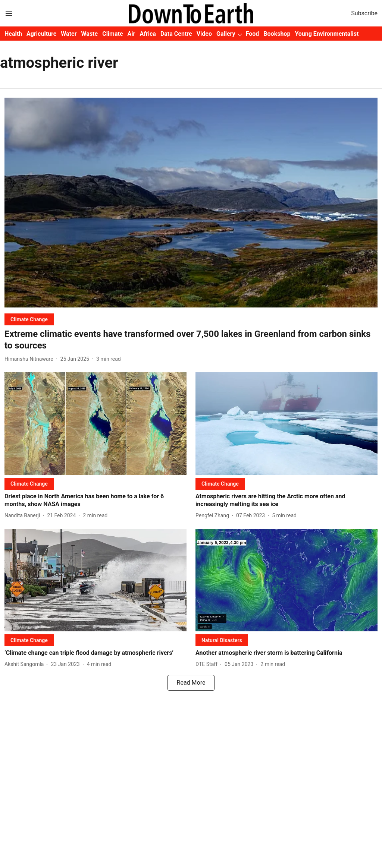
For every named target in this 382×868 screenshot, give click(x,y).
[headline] (191, 340)
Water (69, 34)
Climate (112, 34)
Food (253, 34)
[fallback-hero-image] (191, 203)
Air (131, 34)
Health (13, 34)
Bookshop (277, 34)
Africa (148, 34)
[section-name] (29, 319)
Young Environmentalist (327, 34)
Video (204, 34)
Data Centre (176, 34)
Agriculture (41, 34)
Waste (90, 34)
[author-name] (30, 359)
